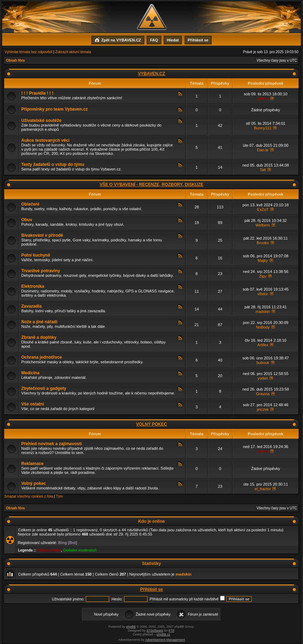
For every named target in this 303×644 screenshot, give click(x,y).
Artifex (263, 345)
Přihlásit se (198, 40)
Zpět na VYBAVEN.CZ (118, 39)
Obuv (27, 220)
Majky (263, 261)
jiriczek (263, 409)
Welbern (263, 225)
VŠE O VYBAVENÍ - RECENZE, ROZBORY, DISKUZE (151, 185)
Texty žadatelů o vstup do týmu (53, 164)
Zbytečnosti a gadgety (44, 388)
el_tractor (263, 489)
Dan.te (263, 150)
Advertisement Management (165, 640)
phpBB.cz (164, 634)
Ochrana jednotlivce (42, 357)
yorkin (263, 378)
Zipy (263, 276)
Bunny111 (263, 128)
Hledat (173, 40)
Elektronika (33, 286)
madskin (263, 312)
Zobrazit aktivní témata (73, 52)
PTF (172, 631)
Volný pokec (34, 483)
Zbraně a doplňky (39, 337)
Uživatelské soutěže (41, 121)
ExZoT (263, 209)
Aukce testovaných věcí (45, 140)
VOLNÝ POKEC (151, 424)
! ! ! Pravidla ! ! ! (37, 93)
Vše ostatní (33, 404)
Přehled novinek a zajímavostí (52, 444)
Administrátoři (49, 550)
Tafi (263, 170)
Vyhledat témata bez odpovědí (29, 52)
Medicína (30, 373)
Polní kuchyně (36, 255)
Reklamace (32, 464)
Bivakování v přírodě (42, 235)
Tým (59, 496)
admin (263, 99)
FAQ (154, 40)
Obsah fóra (15, 60)
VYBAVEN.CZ (151, 74)
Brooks (263, 243)
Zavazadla (31, 306)
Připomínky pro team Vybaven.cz (55, 109)
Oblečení (30, 204)
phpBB (131, 627)
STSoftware (155, 631)
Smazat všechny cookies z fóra (29, 496)
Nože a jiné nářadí (39, 322)
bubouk (263, 363)
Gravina (263, 394)
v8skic (263, 294)
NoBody (263, 327)
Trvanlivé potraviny (41, 271)
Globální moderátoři (80, 550)
